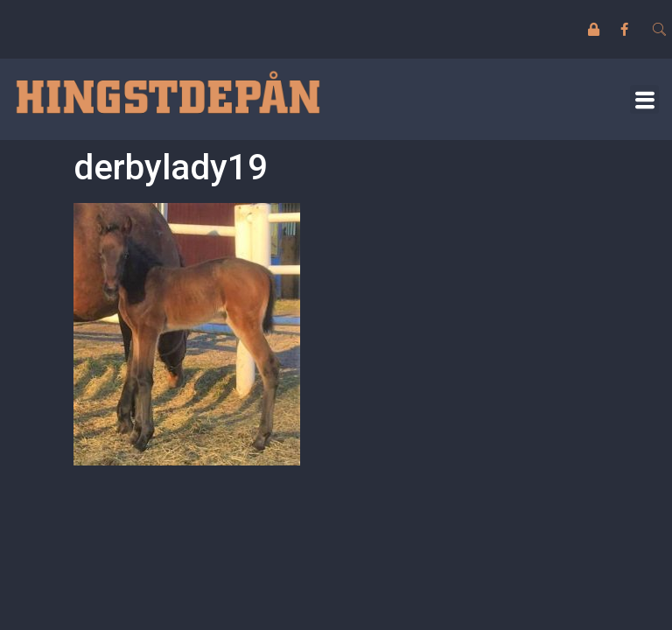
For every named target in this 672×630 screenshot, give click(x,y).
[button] (644, 99)
